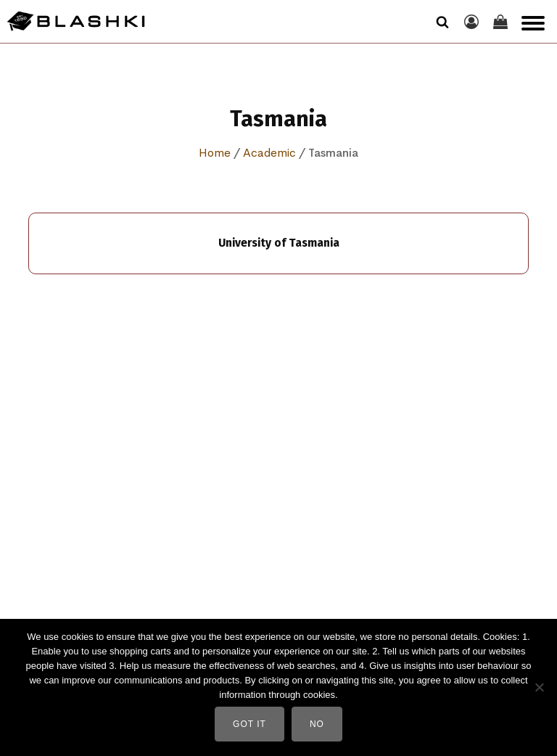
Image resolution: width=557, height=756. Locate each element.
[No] (539, 687)
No (317, 724)
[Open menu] (533, 23)
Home (215, 153)
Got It (249, 724)
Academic (269, 153)
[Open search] (442, 22)
